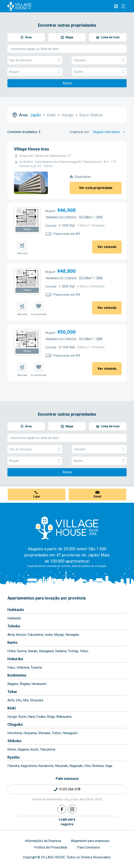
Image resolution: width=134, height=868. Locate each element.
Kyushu (13, 757)
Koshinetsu (17, 675)
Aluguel (35, 72)
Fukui (11, 667)
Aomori (21, 635)
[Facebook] (62, 809)
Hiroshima (15, 733)
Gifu (19, 700)
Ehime (12, 749)
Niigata (25, 684)
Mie (26, 700)
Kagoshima (29, 766)
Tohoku (14, 626)
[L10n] (116, 6)
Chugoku (15, 724)
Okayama (30, 733)
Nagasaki (76, 766)
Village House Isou (31, 149)
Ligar (37, 496)
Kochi (34, 749)
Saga (109, 766)
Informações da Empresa (43, 841)
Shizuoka (37, 700)
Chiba (11, 651)
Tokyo (84, 651)
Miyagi (59, 635)
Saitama (61, 651)
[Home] (67, 528)
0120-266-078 (70, 789)
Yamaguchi (70, 733)
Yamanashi (39, 684)
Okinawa (98, 766)
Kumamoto (46, 766)
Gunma (22, 651)
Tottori (56, 733)
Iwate (49, 635)
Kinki (12, 708)
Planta (27, 229)
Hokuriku (15, 659)
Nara (31, 717)
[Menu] (123, 6)
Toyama (36, 667)
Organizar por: (80, 132)
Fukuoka (13, 766)
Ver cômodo (107, 247)
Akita (11, 635)
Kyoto (23, 717)
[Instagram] (72, 809)
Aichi (11, 700)
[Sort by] (110, 132)
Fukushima (35, 635)
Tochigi (73, 651)
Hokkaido (16, 610)
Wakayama (64, 717)
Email (98, 496)
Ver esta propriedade (96, 188)
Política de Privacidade (51, 847)
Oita (87, 766)
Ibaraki (33, 651)
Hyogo (12, 717)
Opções (99, 72)
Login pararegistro (67, 822)
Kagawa (23, 749)
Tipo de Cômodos (35, 60)
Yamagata (72, 635)
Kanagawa (46, 651)
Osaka (41, 717)
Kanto (12, 642)
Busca (67, 83)
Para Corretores (89, 847)
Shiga (51, 717)
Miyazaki (62, 766)
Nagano (13, 684)
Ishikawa (23, 667)
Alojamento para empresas (90, 841)
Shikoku (14, 741)
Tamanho (99, 60)
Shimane (44, 733)
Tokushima (48, 749)
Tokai (12, 692)
